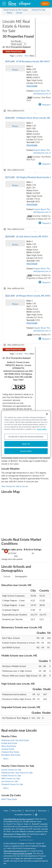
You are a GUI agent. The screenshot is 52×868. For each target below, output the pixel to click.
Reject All (26, 444)
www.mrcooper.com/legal (22, 853)
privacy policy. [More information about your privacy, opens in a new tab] (42, 429)
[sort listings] (18, 44)
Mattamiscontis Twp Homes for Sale (17, 773)
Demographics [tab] (21, 576)
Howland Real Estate (10, 752)
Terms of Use (30, 811)
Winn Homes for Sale (11, 778)
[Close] (47, 414)
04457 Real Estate (9, 799)
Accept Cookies (26, 451)
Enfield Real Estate (9, 743)
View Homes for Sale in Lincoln (15, 486)
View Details (32, 86)
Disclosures (42, 811)
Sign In (45, 4)
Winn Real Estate (9, 746)
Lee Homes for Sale (10, 781)
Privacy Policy (17, 811)
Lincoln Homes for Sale (11, 770)
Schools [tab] (7, 576)
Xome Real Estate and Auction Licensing (18, 819)
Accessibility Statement (23, 815)
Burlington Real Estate (11, 755)
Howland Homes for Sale (12, 784)
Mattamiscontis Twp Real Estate (15, 740)
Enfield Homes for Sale (11, 776)
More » (6, 759)
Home (6, 811)
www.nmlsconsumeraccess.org (15, 851)
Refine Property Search (14, 52)
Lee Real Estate (8, 749)
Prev (26, 56)
